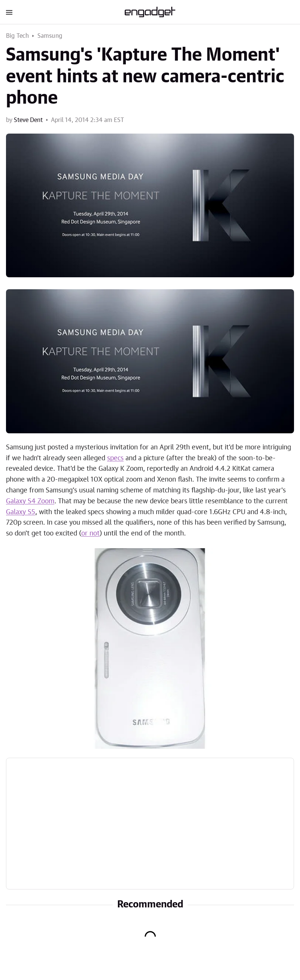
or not (90, 534)
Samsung (50, 36)
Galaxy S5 (21, 512)
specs (115, 458)
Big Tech (18, 36)
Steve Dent (28, 120)
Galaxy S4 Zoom (30, 501)
